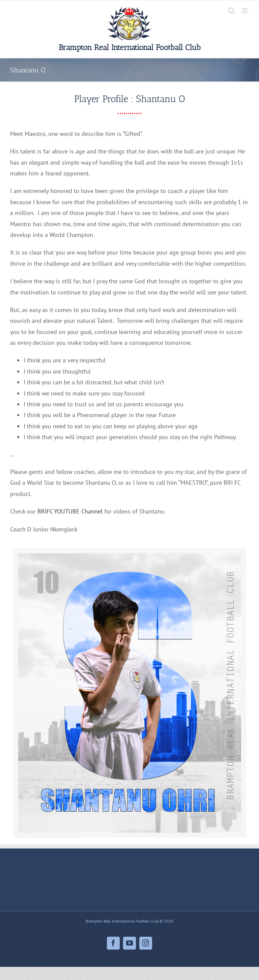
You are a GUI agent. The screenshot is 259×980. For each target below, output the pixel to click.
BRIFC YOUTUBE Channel (70, 511)
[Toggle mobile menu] (245, 11)
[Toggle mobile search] (232, 11)
